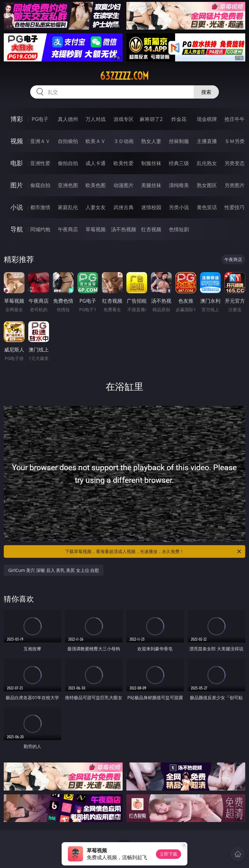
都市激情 (40, 207)
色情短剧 (179, 229)
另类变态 (235, 163)
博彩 (17, 119)
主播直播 (207, 141)
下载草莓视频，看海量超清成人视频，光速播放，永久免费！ (154, 551)
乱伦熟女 (207, 163)
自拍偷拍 (68, 141)
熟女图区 (207, 185)
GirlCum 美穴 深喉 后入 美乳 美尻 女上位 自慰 (54, 570)
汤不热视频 (124, 229)
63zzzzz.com (124, 76)
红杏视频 (151, 229)
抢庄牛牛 (235, 119)
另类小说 (179, 207)
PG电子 (40, 119)
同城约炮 (40, 229)
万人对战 (96, 119)
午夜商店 (68, 229)
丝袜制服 (179, 141)
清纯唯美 (179, 185)
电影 (17, 163)
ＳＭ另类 (235, 141)
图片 (17, 185)
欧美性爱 (124, 163)
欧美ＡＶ (96, 141)
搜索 (206, 92)
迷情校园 (151, 207)
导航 (17, 229)
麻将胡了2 (151, 119)
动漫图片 (124, 185)
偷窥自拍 (40, 185)
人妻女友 (96, 207)
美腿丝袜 (151, 185)
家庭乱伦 (68, 207)
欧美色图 (96, 185)
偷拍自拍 (68, 163)
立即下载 (169, 854)
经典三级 (179, 163)
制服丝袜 (151, 163)
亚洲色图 (68, 185)
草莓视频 (96, 229)
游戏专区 (124, 119)
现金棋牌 (207, 119)
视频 (17, 141)
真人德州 (68, 119)
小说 (17, 207)
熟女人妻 (151, 141)
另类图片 (235, 185)
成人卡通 (96, 163)
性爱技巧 (235, 207)
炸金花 (179, 119)
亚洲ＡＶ (40, 141)
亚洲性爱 (40, 163)
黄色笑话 (207, 207)
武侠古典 (124, 207)
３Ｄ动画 (124, 141)
